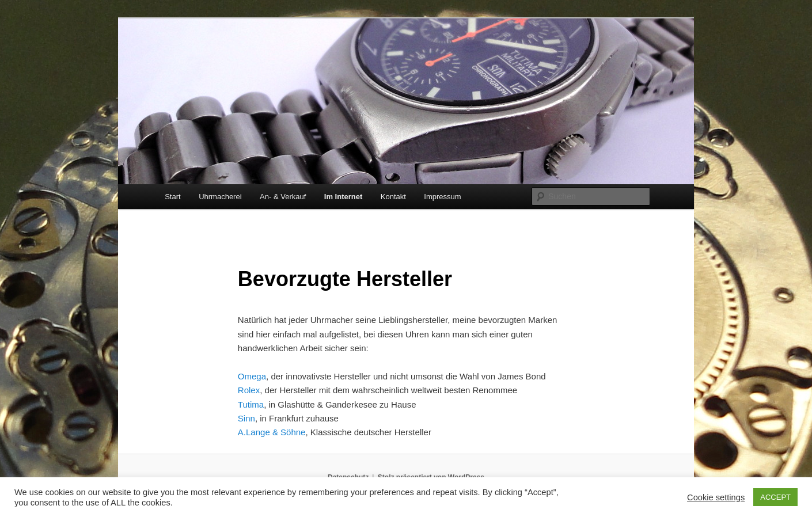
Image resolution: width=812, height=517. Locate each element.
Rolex (249, 390)
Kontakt (393, 197)
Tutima (251, 404)
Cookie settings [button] (716, 497)
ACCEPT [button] (775, 497)
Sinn (246, 418)
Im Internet (343, 197)
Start (172, 197)
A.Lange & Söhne (272, 432)
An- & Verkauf (283, 197)
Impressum (442, 197)
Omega (252, 376)
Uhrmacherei (220, 197)
